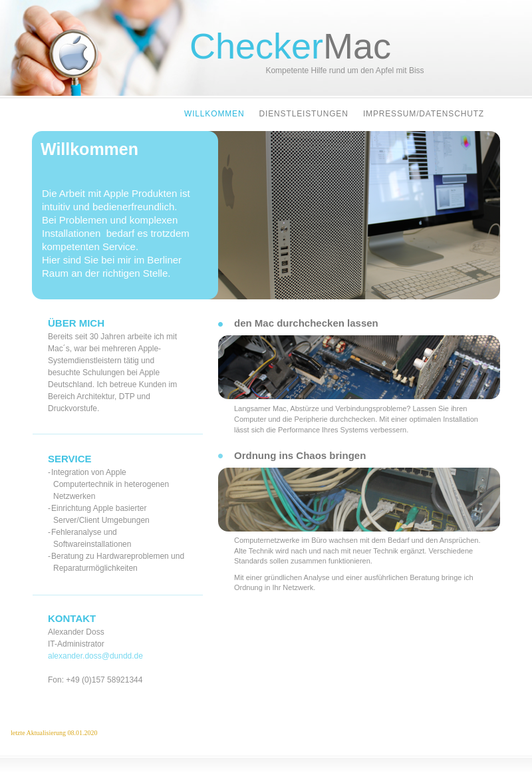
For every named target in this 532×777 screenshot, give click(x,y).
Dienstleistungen (305, 114)
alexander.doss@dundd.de (95, 656)
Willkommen (216, 114)
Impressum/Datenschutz (424, 114)
